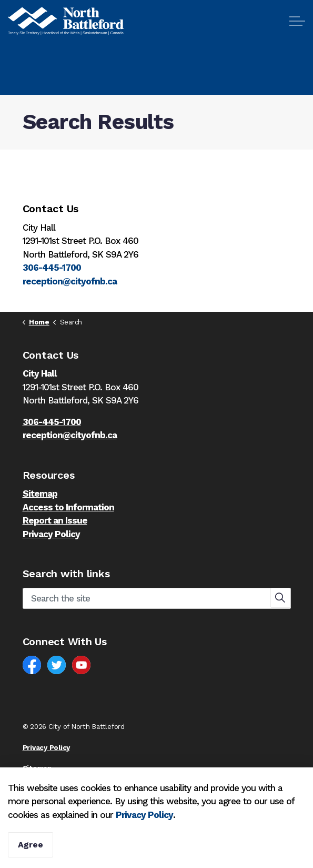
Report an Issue (55, 520)
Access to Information (68, 507)
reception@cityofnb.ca (70, 281)
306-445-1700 (52, 268)
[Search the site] (157, 598)
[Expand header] (297, 21)
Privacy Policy (144, 845)
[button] (280, 598)
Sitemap (40, 494)
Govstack (74, 789)
